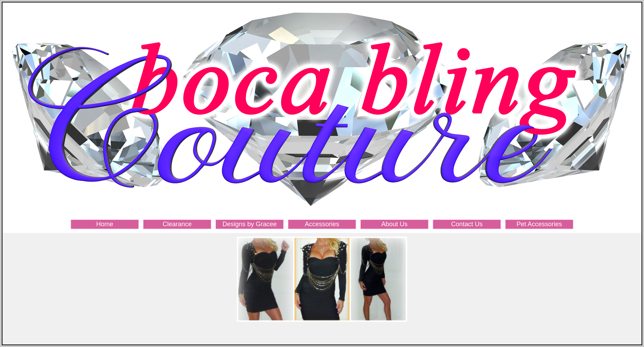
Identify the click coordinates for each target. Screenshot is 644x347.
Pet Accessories (539, 224)
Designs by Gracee (249, 224)
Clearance (177, 224)
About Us (394, 224)
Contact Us (467, 224)
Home (105, 224)
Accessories (322, 224)
